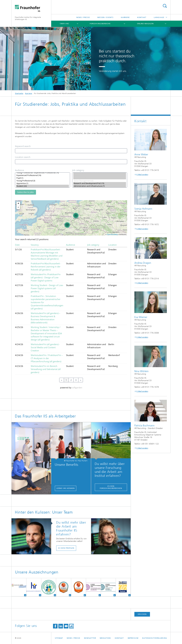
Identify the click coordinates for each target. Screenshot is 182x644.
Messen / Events (105, 17)
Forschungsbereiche (100, 24)
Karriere (125, 17)
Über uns (64, 24)
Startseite (19, 93)
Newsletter (90, 638)
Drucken (142, 614)
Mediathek (105, 638)
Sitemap (59, 638)
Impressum (133, 638)
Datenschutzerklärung (155, 638)
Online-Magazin (145, 24)
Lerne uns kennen (66, 488)
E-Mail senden (142, 175)
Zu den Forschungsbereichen (111, 487)
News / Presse (83, 17)
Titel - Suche (165, 6)
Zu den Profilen (66, 548)
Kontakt (142, 17)
